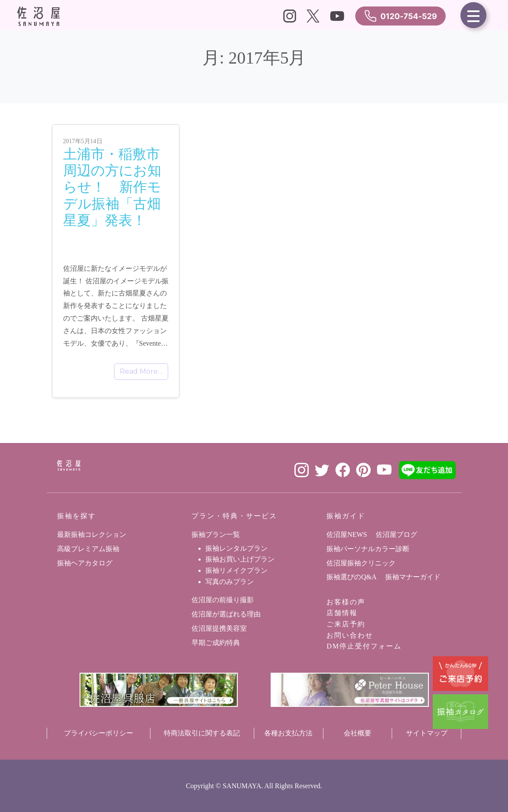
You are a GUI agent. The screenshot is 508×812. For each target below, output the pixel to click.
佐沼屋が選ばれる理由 (226, 614)
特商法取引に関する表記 (202, 733)
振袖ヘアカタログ (85, 563)
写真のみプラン (230, 582)
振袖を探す (77, 516)
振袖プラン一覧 (216, 534)
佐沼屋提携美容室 (219, 628)
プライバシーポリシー (99, 733)
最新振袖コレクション (92, 534)
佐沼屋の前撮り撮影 (223, 600)
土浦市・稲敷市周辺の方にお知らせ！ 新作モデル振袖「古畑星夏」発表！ (112, 187)
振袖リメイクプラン (236, 570)
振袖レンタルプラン (236, 548)
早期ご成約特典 (216, 643)
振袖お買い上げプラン (240, 559)
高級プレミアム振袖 (88, 549)
